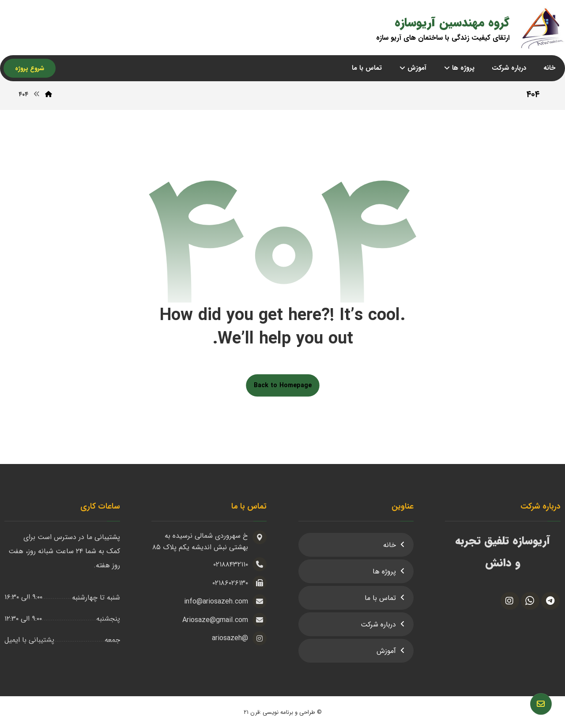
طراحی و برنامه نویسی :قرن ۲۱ (279, 712)
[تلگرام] (550, 601)
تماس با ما (380, 598)
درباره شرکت (378, 624)
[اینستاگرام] (510, 601)
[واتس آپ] (530, 601)
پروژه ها (384, 571)
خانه (390, 545)
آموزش (386, 651)
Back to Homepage (283, 385)
